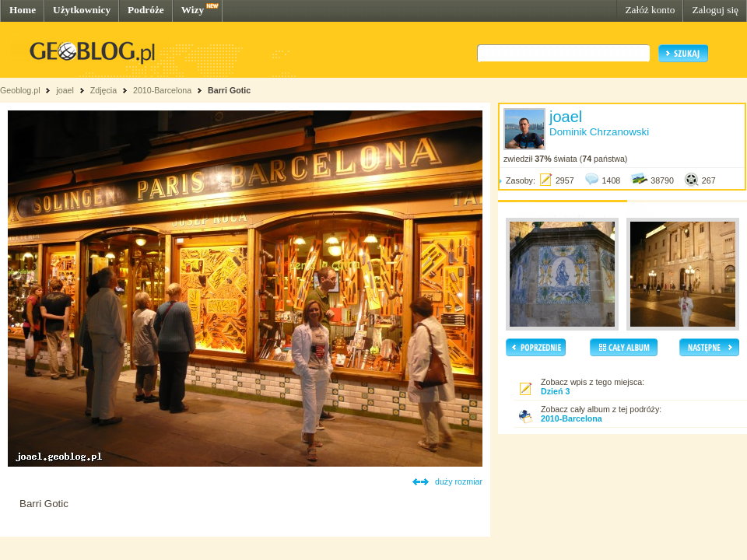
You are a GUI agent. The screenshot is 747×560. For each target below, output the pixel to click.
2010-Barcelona (162, 90)
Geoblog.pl (20, 90)
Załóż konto (650, 10)
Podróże (146, 10)
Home (23, 10)
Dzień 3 (555, 391)
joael (65, 90)
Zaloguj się (715, 10)
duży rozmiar (459, 481)
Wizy (193, 10)
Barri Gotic (229, 90)
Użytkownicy (82, 10)
